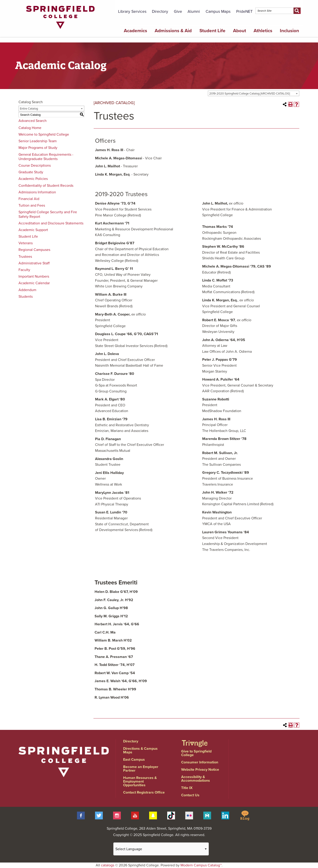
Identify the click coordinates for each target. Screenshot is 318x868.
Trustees (25, 257)
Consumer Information (200, 762)
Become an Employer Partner (141, 769)
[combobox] (254, 93)
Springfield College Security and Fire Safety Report (48, 214)
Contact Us (190, 795)
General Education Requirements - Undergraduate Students (46, 157)
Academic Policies (33, 179)
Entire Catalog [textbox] (29, 109)
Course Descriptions (35, 166)
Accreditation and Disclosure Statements (51, 223)
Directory (160, 12)
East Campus (134, 760)
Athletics (263, 31)
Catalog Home (30, 128)
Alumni (194, 12)
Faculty (24, 270)
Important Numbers (34, 276)
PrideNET (244, 12)
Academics (135, 31)
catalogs (108, 865)
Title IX (187, 788)
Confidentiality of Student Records (46, 186)
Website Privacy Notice (200, 770)
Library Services (132, 12)
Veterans (26, 243)
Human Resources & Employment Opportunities (140, 781)
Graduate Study (31, 172)
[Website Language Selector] (161, 849)
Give (178, 12)
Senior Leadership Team (38, 141)
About (240, 31)
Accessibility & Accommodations (196, 779)
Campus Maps (218, 12)
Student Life (212, 31)
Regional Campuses (34, 250)
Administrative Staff (34, 263)
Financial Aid (29, 199)
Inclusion (289, 31)
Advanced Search (33, 121)
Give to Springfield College (196, 753)
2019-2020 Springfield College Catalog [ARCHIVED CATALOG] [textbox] (250, 94)
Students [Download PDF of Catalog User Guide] (26, 297)
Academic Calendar (34, 283)
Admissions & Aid (173, 31)
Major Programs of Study (38, 148)
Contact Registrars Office (144, 792)
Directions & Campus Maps (140, 750)
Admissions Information (37, 192)
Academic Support (33, 230)
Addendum (27, 290)
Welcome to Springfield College (44, 134)
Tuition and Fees (32, 205)
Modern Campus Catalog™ (201, 865)
